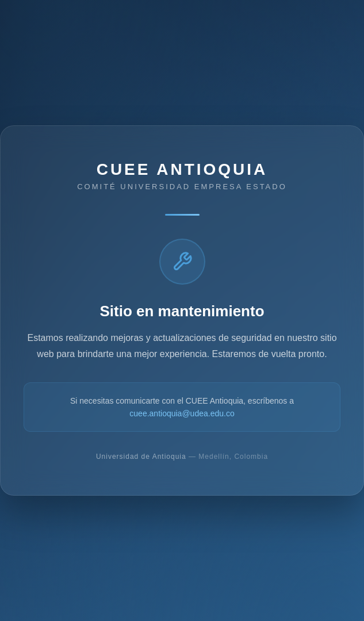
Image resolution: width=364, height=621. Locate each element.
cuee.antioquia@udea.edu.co (182, 413)
